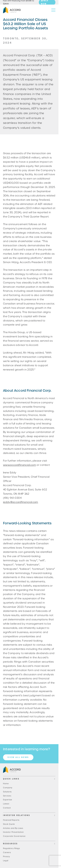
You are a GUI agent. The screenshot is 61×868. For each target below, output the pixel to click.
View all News (18, 757)
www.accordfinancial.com (19, 465)
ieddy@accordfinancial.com (21, 502)
